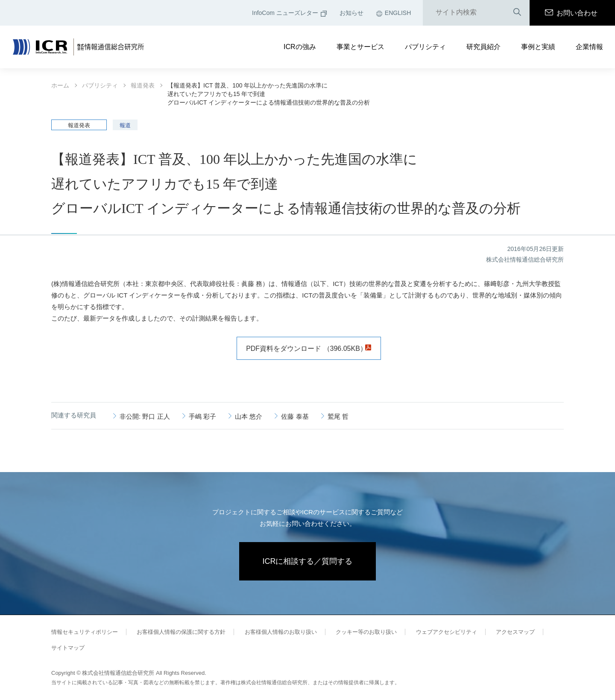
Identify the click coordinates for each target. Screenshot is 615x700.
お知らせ (351, 13)
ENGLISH (394, 13)
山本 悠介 (249, 416)
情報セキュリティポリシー (85, 632)
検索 (517, 13)
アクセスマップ (515, 632)
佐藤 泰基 (295, 416)
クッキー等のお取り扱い (366, 632)
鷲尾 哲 (338, 416)
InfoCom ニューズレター (289, 13)
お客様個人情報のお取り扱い (281, 632)
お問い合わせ (571, 13)
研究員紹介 (483, 47)
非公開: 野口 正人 (145, 416)
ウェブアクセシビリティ (447, 632)
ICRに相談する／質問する (308, 561)
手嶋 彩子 (202, 416)
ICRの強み (300, 47)
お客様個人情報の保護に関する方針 (181, 632)
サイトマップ (68, 648)
